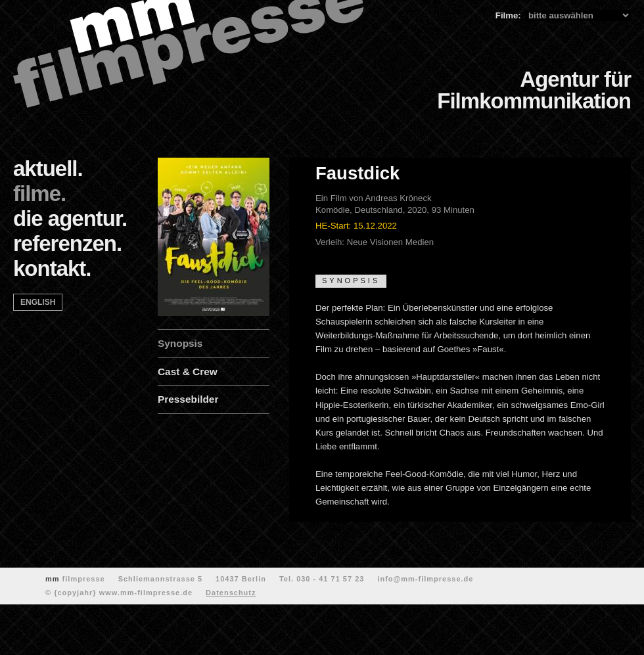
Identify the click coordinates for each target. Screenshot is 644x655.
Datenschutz (231, 593)
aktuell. (48, 169)
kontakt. (52, 268)
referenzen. (67, 243)
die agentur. (70, 218)
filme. (39, 193)
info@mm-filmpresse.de (425, 579)
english (38, 302)
